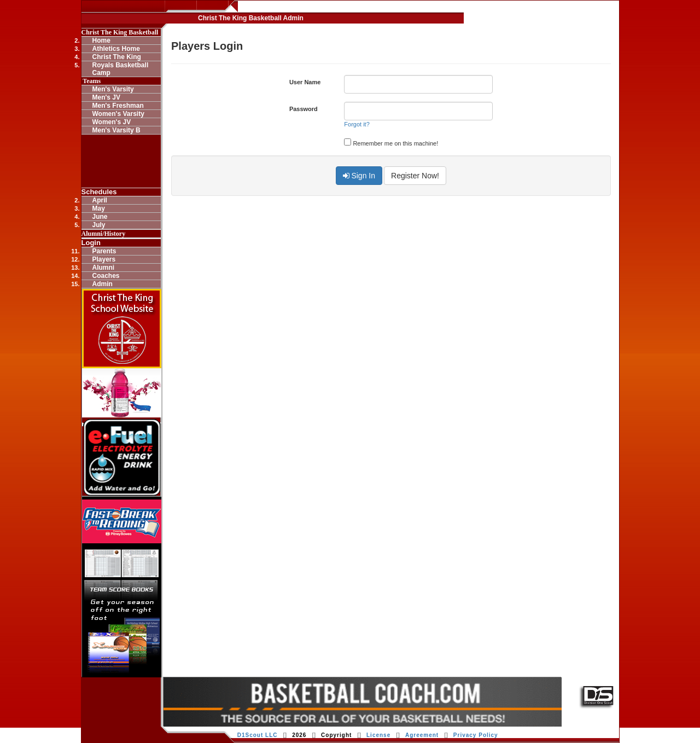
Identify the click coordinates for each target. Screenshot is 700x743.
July (99, 225)
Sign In (359, 176)
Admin (103, 284)
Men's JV (107, 97)
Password (304, 109)
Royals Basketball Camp (121, 69)
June (100, 217)
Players (104, 259)
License (378, 735)
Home (101, 40)
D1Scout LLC (258, 735)
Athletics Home (116, 49)
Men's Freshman (118, 106)
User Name (305, 82)
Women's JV (112, 122)
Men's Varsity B (116, 130)
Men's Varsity (113, 89)
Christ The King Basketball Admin (251, 18)
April (100, 200)
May (99, 208)
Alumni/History (104, 234)
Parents (104, 251)
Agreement (422, 735)
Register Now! (415, 176)
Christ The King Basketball (120, 32)
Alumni (104, 268)
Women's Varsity (118, 114)
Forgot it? (357, 124)
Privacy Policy (476, 735)
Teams (91, 81)
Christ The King (117, 57)
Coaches (106, 276)
